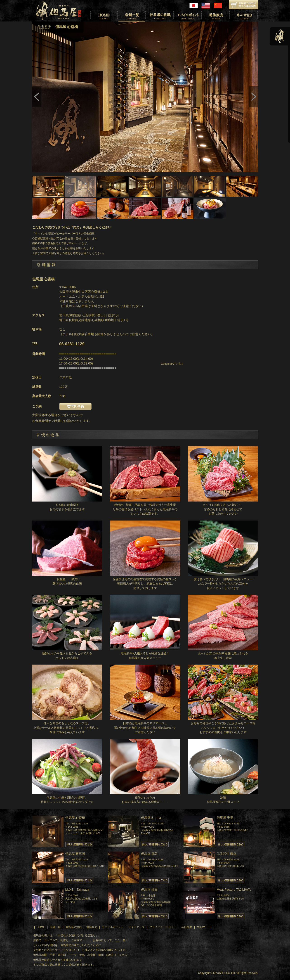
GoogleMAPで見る (172, 364)
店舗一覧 (55, 927)
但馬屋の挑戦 (73, 927)
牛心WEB (203, 927)
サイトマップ (137, 927)
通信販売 (92, 927)
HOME (41, 927)
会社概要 (187, 927)
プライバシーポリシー (163, 927)
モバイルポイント (113, 927)
